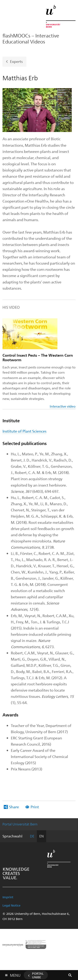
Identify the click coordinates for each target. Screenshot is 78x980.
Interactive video (63, 406)
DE (32, 836)
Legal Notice (11, 905)
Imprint (8, 897)
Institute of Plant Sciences (24, 431)
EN (41, 836)
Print (35, 807)
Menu (15, 974)
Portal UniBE (38, 975)
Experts (16, 61)
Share (14, 807)
